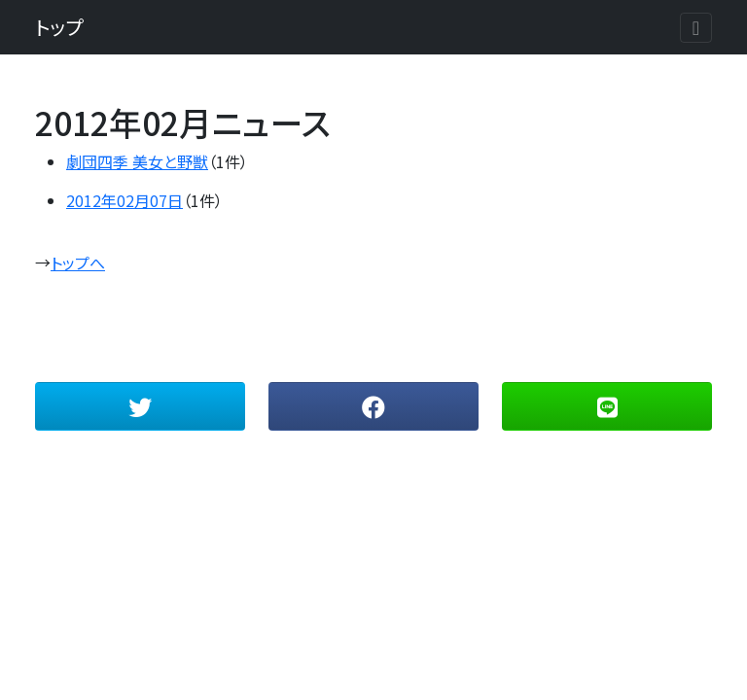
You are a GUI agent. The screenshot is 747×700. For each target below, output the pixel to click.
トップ (59, 27)
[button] (140, 406)
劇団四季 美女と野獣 (137, 161)
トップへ (78, 262)
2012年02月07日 (124, 200)
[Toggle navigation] (696, 28)
